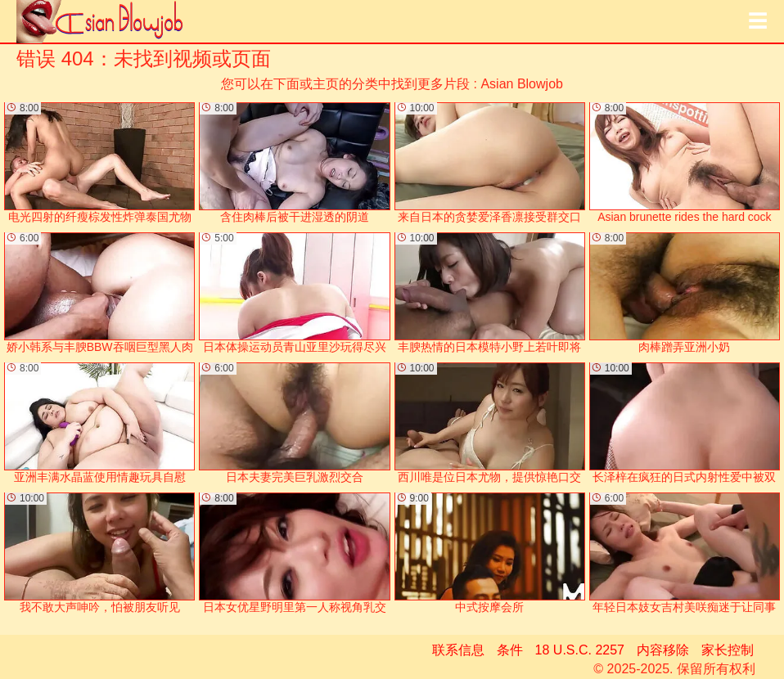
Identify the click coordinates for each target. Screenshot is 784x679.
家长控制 (728, 650)
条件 (510, 650)
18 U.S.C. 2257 (580, 650)
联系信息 (458, 650)
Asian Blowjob (522, 84)
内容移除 (663, 650)
